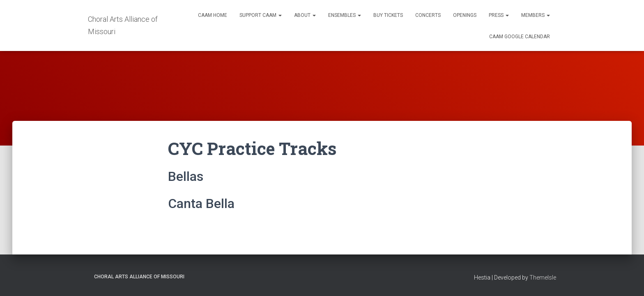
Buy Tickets (388, 15)
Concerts (428, 15)
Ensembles (345, 15)
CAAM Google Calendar (520, 37)
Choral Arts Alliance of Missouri (139, 277)
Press (499, 15)
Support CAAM (261, 15)
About (305, 15)
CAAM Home (213, 15)
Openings (465, 15)
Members (536, 15)
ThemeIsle (543, 277)
